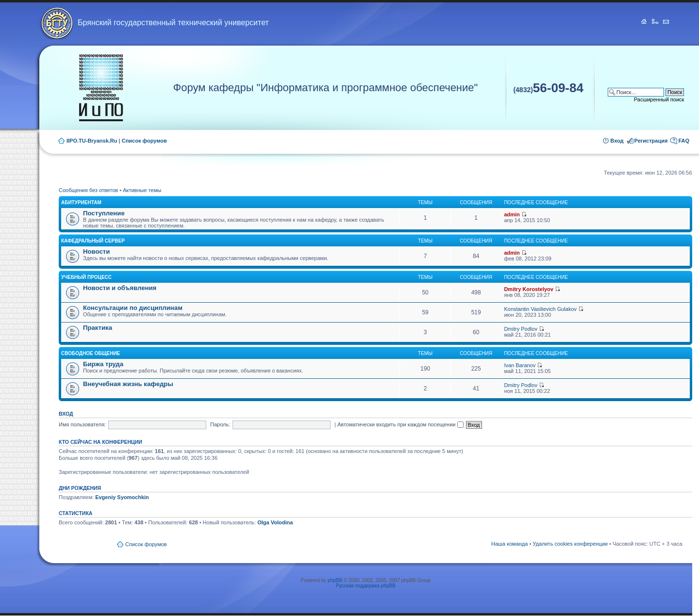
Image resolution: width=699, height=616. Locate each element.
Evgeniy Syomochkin (122, 497)
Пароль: (220, 424)
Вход (617, 141)
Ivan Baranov (520, 365)
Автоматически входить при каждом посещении (400, 424)
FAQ (684, 141)
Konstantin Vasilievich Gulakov (540, 309)
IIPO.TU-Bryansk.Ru (92, 141)
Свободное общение (91, 353)
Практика (98, 328)
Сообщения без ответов (88, 190)
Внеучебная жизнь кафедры (128, 384)
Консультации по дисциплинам (133, 308)
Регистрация (651, 141)
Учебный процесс (86, 277)
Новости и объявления (120, 288)
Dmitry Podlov (520, 329)
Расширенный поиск (659, 99)
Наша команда (509, 544)
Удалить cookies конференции (570, 544)
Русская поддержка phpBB (366, 586)
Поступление (104, 213)
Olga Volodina (275, 522)
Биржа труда (103, 364)
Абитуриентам (81, 203)
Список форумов (144, 141)
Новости (96, 251)
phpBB (335, 580)
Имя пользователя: (82, 424)
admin (512, 214)
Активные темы (142, 190)
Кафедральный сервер (93, 241)
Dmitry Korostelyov (528, 289)
